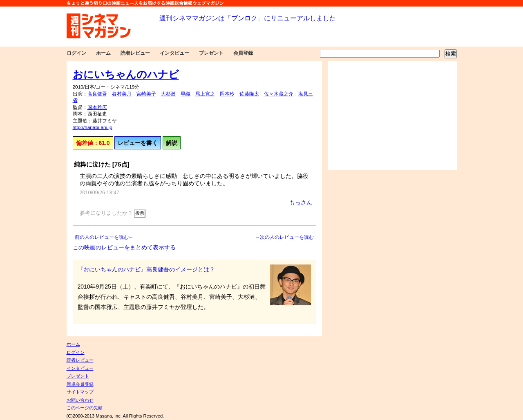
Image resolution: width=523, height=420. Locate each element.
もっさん (301, 202)
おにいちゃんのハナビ (126, 74)
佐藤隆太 (249, 94)
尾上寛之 (205, 94)
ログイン (76, 53)
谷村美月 (122, 94)
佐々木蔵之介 (279, 94)
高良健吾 (97, 94)
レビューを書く (138, 143)
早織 (186, 94)
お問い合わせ (80, 400)
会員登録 (243, 53)
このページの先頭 (85, 408)
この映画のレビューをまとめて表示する (124, 247)
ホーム (103, 53)
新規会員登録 (80, 384)
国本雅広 (97, 107)
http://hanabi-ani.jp (93, 127)
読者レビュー (135, 53)
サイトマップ (80, 392)
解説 (172, 143)
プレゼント (211, 53)
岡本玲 (227, 94)
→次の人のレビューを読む (284, 237)
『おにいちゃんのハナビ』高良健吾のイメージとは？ (146, 269)
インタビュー (174, 53)
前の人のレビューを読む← (104, 237)
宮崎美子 (146, 94)
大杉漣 (168, 94)
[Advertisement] (392, 116)
